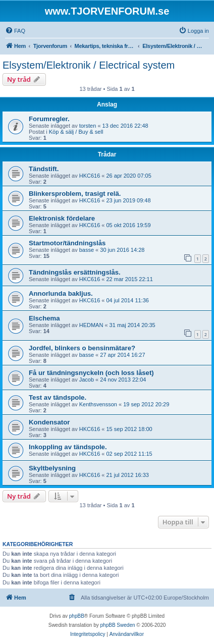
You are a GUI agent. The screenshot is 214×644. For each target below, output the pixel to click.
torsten (88, 126)
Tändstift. (44, 169)
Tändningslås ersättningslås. (75, 272)
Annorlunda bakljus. (61, 293)
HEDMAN (91, 325)
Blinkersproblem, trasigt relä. (75, 194)
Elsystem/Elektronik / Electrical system (89, 65)
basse (87, 250)
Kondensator (49, 422)
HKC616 (90, 176)
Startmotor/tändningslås (67, 243)
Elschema (44, 318)
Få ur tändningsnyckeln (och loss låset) (91, 373)
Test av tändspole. (58, 397)
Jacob (87, 380)
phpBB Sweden (118, 625)
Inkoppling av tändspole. (68, 447)
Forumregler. (49, 119)
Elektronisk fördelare (62, 218)
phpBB (77, 616)
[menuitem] (15, 31)
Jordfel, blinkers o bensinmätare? (82, 348)
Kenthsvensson (98, 404)
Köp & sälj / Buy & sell (76, 132)
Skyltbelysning (52, 468)
